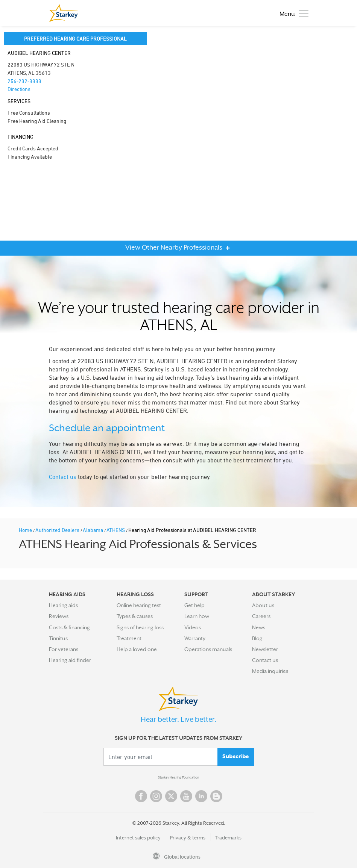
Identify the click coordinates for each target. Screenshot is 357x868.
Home (26, 530)
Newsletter (265, 649)
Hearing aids (63, 605)
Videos (193, 627)
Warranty (195, 638)
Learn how (197, 616)
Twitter (171, 796)
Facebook (141, 796)
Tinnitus (58, 638)
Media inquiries (270, 671)
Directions (19, 89)
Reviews (59, 616)
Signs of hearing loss (140, 627)
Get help (194, 605)
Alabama (93, 530)
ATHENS (116, 530)
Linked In (201, 796)
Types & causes (135, 616)
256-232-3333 (24, 81)
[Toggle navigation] (292, 13)
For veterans (64, 649)
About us (263, 605)
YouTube (186, 796)
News (259, 627)
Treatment (129, 638)
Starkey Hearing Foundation (178, 777)
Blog (257, 638)
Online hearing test (139, 605)
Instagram (156, 796)
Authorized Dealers (58, 530)
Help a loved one (137, 649)
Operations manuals (208, 649)
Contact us (63, 477)
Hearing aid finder (70, 660)
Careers (261, 616)
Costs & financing (69, 627)
